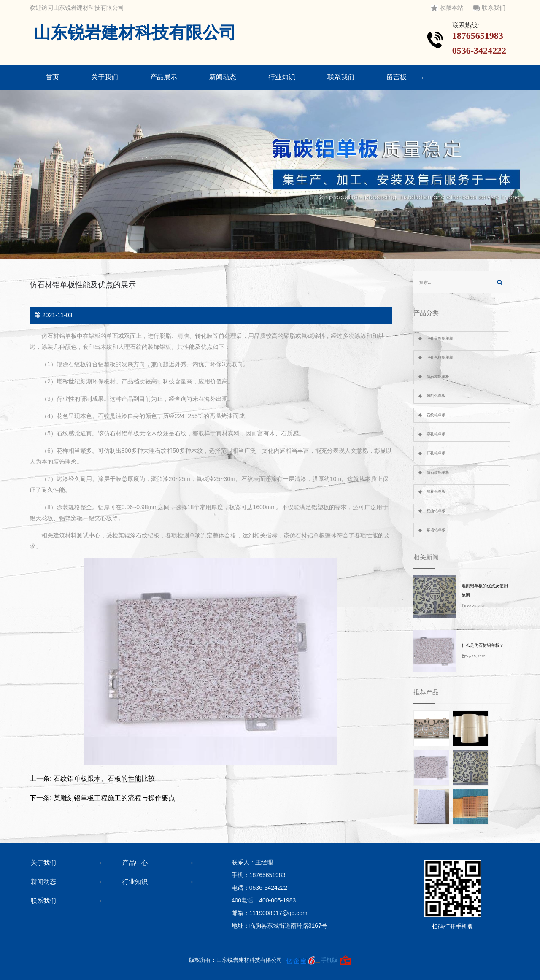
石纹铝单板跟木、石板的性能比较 (104, 779)
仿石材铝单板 (438, 377)
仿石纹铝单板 (438, 472)
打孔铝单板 (436, 453)
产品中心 (138, 863)
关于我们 (105, 77)
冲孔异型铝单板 (440, 338)
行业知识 (282, 77)
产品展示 (164, 77)
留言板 (397, 77)
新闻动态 (223, 77)
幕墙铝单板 (436, 530)
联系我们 (489, 8)
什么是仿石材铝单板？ (483, 645)
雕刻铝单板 (436, 396)
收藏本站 (447, 8)
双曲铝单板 (436, 511)
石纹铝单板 (436, 415)
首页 (52, 77)
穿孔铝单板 (436, 434)
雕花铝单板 (436, 491)
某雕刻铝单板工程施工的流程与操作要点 (114, 798)
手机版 (329, 960)
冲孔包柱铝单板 (440, 357)
